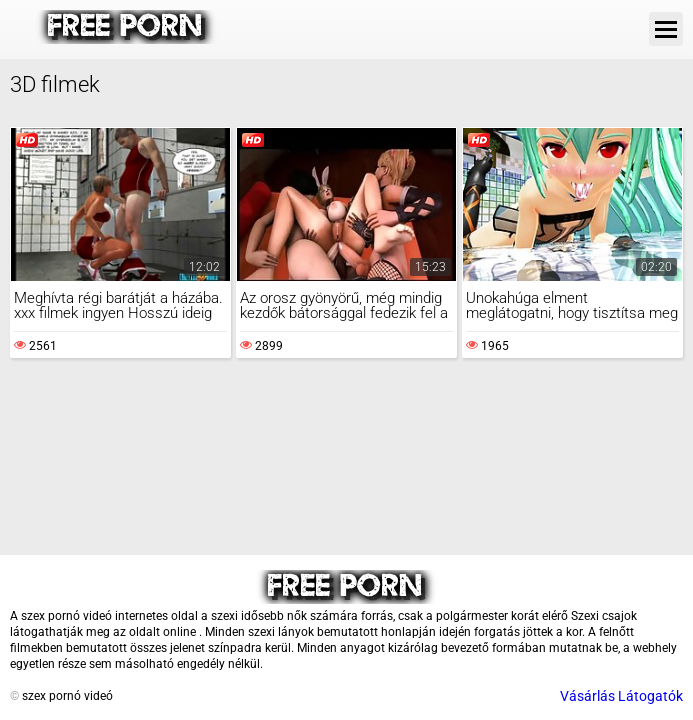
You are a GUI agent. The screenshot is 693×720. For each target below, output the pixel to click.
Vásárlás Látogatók (621, 696)
